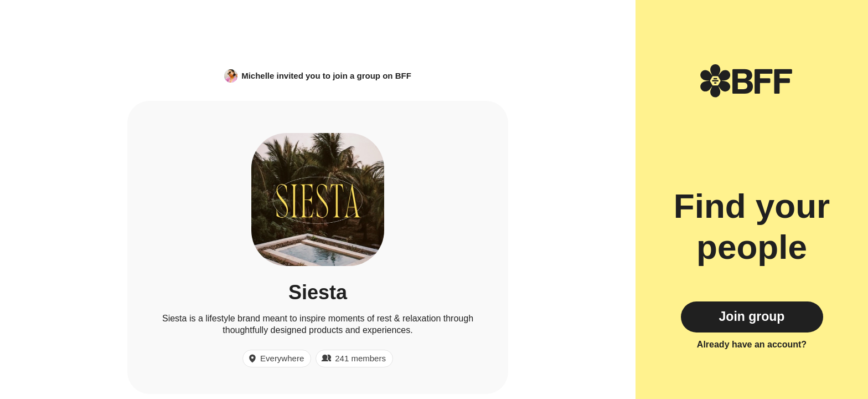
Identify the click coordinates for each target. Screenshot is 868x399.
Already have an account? (752, 344)
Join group (752, 316)
